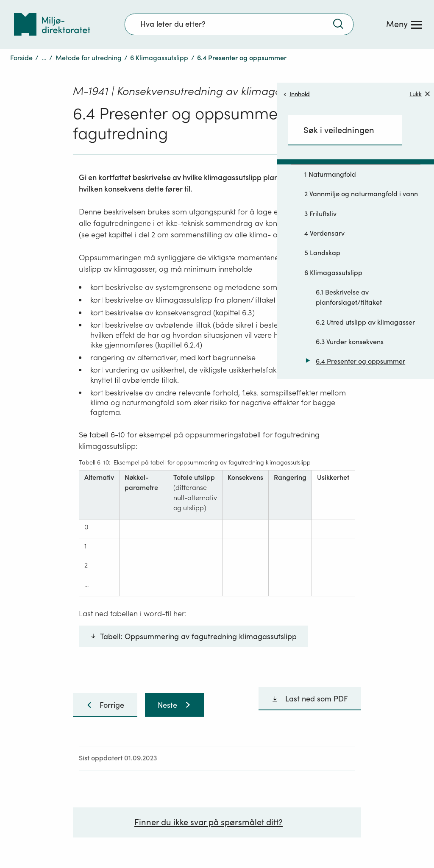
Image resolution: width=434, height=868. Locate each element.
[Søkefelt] (239, 24)
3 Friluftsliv (320, 214)
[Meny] (404, 24)
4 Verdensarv (324, 233)
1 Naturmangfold (330, 174)
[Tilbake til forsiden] (52, 24)
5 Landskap (322, 253)
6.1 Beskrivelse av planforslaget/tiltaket (349, 297)
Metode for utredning (89, 58)
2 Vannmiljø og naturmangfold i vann (361, 194)
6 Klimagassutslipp (159, 58)
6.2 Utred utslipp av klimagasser (365, 322)
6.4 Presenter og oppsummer (360, 361)
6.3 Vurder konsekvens (350, 342)
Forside (21, 58)
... (44, 58)
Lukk (420, 94)
